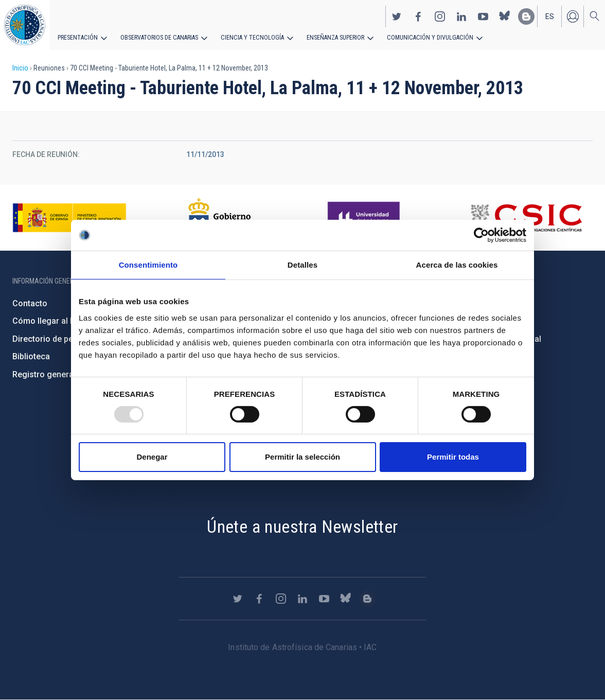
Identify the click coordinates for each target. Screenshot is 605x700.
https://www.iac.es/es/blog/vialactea (526, 16)
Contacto (30, 303)
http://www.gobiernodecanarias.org (224, 218)
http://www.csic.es (526, 218)
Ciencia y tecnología (248, 37)
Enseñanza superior (330, 37)
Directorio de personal (55, 339)
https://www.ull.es (365, 218)
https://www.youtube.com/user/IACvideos (483, 16)
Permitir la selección (302, 457)
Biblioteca (31, 356)
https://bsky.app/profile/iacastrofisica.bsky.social (505, 16)
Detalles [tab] (302, 265)
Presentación (77, 37)
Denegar (152, 457)
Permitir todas (453, 457)
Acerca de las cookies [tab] (457, 265)
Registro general (44, 374)
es (550, 16)
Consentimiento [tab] (148, 265)
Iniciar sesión (573, 16)
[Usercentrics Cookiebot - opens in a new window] (481, 235)
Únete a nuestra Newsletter (302, 527)
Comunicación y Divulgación (422, 37)
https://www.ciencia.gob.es (69, 218)
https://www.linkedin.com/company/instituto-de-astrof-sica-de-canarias (461, 16)
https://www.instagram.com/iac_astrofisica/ (440, 16)
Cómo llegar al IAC (48, 321)
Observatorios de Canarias (158, 37)
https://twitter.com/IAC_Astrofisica (397, 16)
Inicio (20, 68)
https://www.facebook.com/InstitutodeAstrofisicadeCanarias (418, 16)
